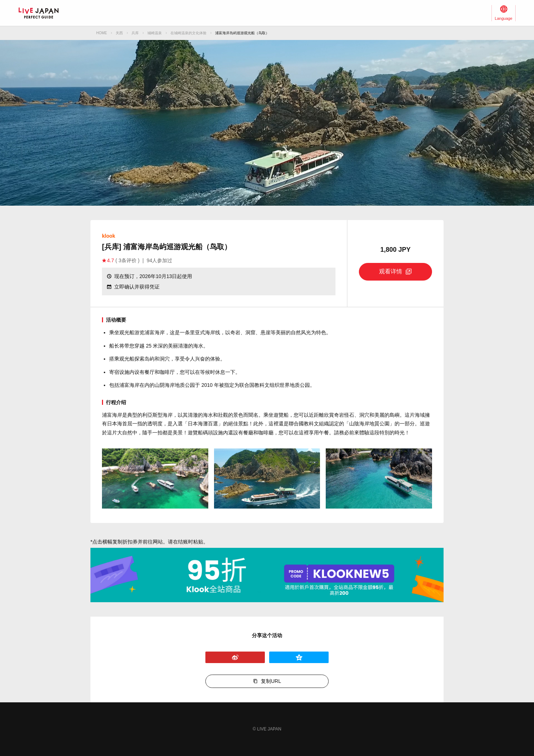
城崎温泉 (155, 33)
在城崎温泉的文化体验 (188, 33)
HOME (102, 33)
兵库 (135, 33)
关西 (119, 33)
